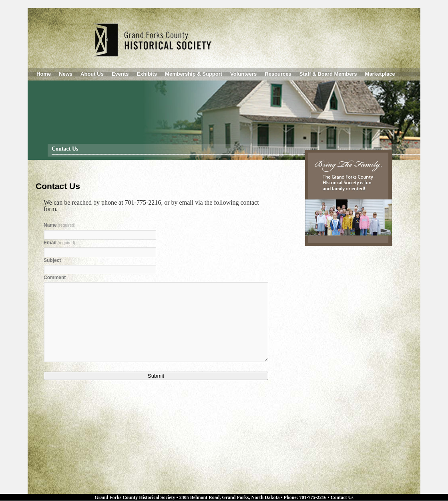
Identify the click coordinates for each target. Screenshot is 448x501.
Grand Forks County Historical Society (135, 497)
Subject (52, 260)
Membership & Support (194, 74)
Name (59, 225)
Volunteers (243, 74)
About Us (92, 74)
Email (59, 243)
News (66, 74)
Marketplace (380, 74)
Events (120, 74)
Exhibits (147, 74)
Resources (278, 74)
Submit (156, 376)
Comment (55, 278)
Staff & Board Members (328, 74)
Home (44, 74)
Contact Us (342, 497)
